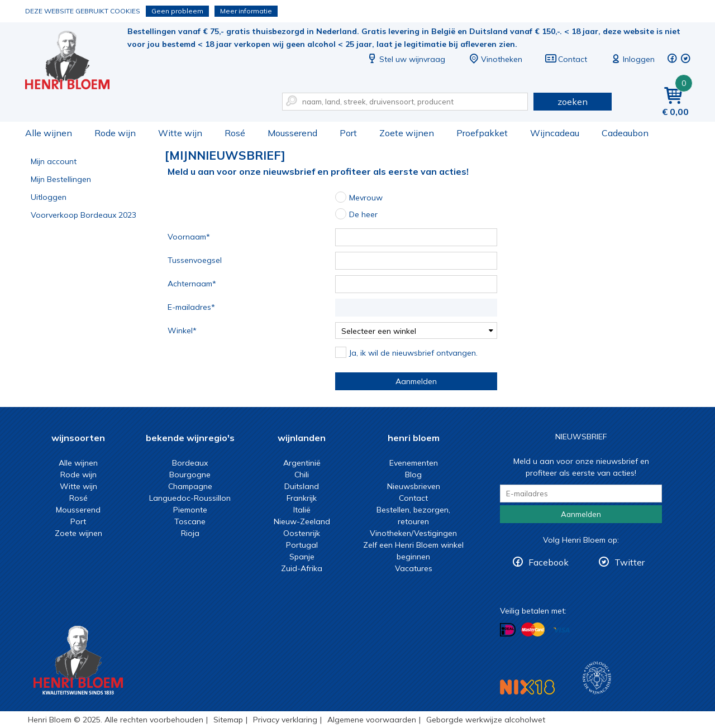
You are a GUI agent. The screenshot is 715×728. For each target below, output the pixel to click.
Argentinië (302, 463)
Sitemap (228, 720)
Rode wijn (115, 133)
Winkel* (182, 331)
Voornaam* (189, 237)
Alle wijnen (49, 133)
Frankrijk (302, 498)
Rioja (190, 533)
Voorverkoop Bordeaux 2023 (84, 215)
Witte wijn (180, 133)
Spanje (302, 557)
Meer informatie (246, 11)
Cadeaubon (625, 133)
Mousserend (292, 133)
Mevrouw (366, 198)
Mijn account (54, 161)
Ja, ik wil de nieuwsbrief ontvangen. (413, 353)
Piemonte (190, 510)
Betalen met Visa (561, 631)
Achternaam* (192, 284)
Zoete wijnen (407, 133)
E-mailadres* (191, 307)
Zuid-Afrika (302, 568)
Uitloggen (49, 197)
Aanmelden (416, 381)
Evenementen (414, 463)
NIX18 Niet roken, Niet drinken (527, 687)
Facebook (549, 562)
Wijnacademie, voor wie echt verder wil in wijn (597, 678)
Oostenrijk (302, 533)
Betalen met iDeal (508, 630)
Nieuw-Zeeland (302, 521)
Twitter (630, 562)
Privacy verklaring (285, 720)
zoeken (573, 102)
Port (348, 133)
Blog (413, 475)
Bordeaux (190, 463)
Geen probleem (177, 11)
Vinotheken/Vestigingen (413, 533)
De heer (363, 214)
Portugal (302, 545)
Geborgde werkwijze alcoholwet (486, 720)
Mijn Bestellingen (61, 179)
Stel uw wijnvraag (406, 59)
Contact (566, 59)
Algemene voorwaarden (372, 720)
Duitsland (302, 486)
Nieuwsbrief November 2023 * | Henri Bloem (75, 62)
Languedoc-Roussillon (190, 498)
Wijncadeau (555, 133)
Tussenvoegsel (195, 260)
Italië (302, 510)
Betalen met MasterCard (533, 630)
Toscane (190, 521)
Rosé (235, 133)
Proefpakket (482, 133)
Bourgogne (190, 475)
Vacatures (414, 568)
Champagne (190, 486)
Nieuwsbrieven (414, 486)
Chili (302, 475)
